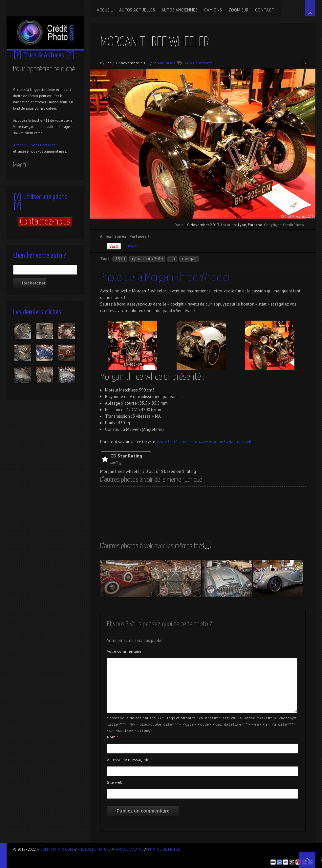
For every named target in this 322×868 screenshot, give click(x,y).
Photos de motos (164, 849)
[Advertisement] (90, 855)
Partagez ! (49, 145)
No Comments (200, 63)
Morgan (189, 259)
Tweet (133, 246)
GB (173, 259)
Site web (115, 781)
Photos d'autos (129, 849)
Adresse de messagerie (129, 759)
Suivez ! (33, 145)
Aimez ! (19, 145)
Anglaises (166, 63)
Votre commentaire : (125, 651)
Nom (113, 736)
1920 (120, 259)
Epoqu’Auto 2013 (148, 259)
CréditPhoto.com (57, 849)
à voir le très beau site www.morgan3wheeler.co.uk (204, 442)
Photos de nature (94, 849)
